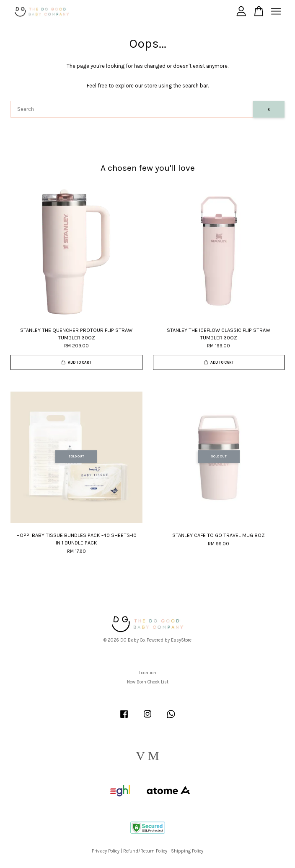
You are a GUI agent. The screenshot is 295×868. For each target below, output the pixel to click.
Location (148, 673)
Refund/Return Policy (145, 851)
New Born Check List (148, 682)
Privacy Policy (106, 851)
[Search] (132, 109)
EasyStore (181, 640)
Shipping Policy (187, 851)
